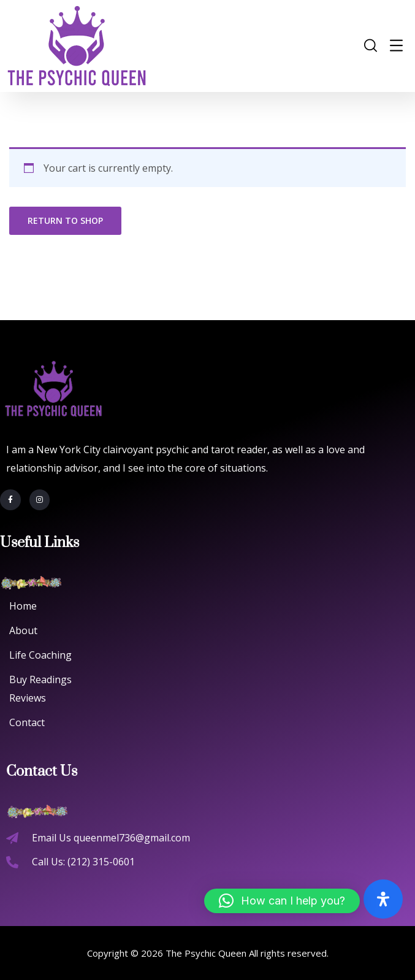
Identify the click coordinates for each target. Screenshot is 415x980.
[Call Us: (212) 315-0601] (12, 862)
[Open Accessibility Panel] (383, 899)
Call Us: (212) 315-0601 (83, 862)
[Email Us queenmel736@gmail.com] (12, 838)
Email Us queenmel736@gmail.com (111, 838)
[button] (282, 901)
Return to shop (65, 220)
